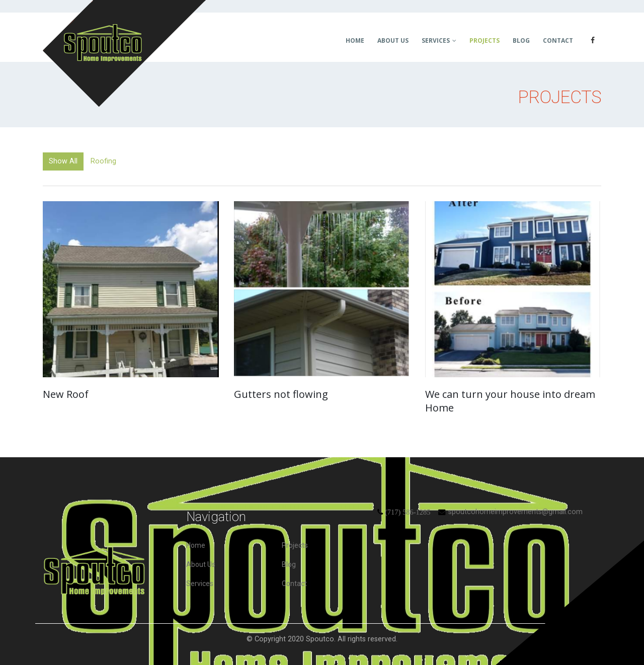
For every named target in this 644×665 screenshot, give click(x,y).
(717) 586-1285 (408, 512)
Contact (558, 40)
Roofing (103, 161)
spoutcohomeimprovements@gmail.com (515, 512)
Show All (63, 161)
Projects (485, 40)
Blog (521, 40)
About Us (393, 40)
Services (436, 40)
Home (355, 40)
